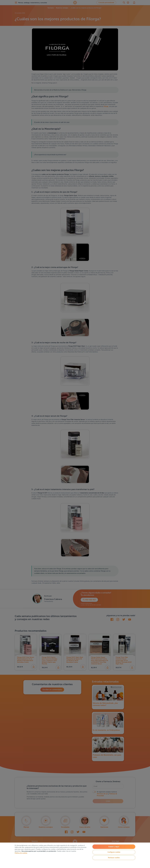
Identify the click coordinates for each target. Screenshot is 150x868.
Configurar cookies (114, 852)
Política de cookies (21, 853)
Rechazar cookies (114, 858)
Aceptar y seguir (114, 847)
